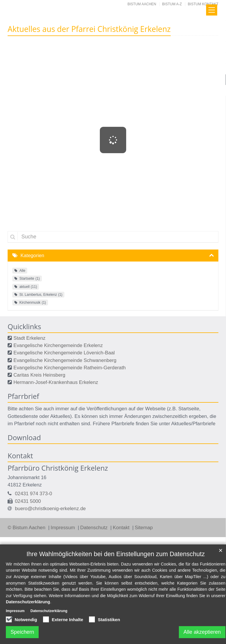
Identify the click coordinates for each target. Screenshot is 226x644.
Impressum (64, 528)
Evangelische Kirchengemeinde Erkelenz (58, 345)
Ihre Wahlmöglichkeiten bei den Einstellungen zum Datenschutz (116, 554)
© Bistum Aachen (27, 528)
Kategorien (32, 256)
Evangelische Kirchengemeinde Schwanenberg (65, 360)
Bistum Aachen (142, 4)
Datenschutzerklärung (28, 602)
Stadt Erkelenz (29, 338)
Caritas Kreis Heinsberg (39, 375)
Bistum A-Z (172, 4)
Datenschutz (95, 528)
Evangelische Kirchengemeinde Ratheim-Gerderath (70, 368)
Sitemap (144, 528)
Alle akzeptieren (202, 632)
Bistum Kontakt (203, 4)
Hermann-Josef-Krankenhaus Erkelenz (56, 382)
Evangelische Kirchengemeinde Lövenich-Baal (64, 353)
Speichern (22, 632)
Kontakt (122, 528)
